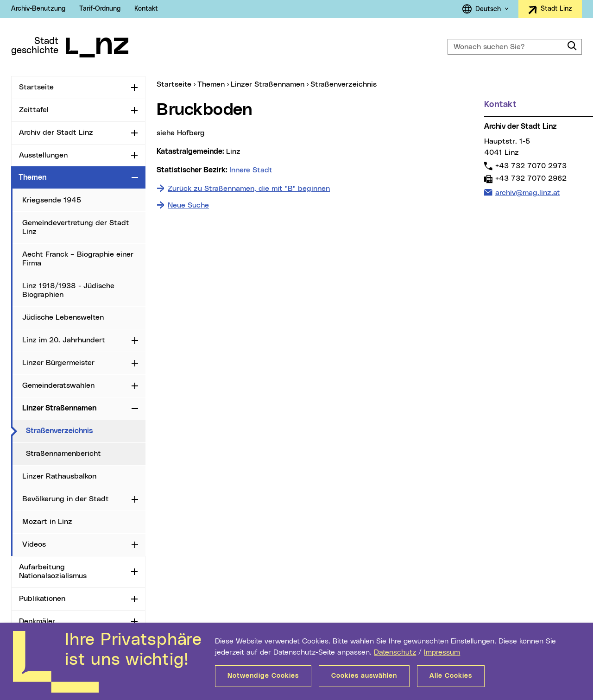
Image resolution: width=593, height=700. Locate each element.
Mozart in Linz (47, 522)
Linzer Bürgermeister (58, 363)
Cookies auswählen (364, 676)
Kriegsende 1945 (52, 200)
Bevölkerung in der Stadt (66, 499)
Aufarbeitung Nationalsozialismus (53, 571)
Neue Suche (188, 205)
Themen (32, 177)
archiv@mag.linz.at (527, 192)
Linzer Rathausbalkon (59, 476)
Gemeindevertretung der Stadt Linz (76, 227)
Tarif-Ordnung (100, 9)
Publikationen (42, 599)
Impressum (442, 652)
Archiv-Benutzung (38, 9)
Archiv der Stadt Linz (56, 132)
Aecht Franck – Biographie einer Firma (78, 259)
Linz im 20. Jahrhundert (64, 340)
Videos (34, 544)
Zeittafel (34, 110)
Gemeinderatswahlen (58, 385)
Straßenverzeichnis (86, 430)
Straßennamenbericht (63, 454)
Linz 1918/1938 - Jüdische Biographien (68, 290)
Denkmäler (37, 621)
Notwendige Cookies (263, 676)
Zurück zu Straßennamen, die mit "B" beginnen (249, 189)
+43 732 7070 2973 (531, 166)
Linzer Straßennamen (59, 408)
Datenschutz (395, 652)
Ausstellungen (43, 155)
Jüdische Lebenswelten (63, 317)
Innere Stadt (251, 170)
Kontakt (146, 9)
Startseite (36, 87)
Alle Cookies (451, 676)
